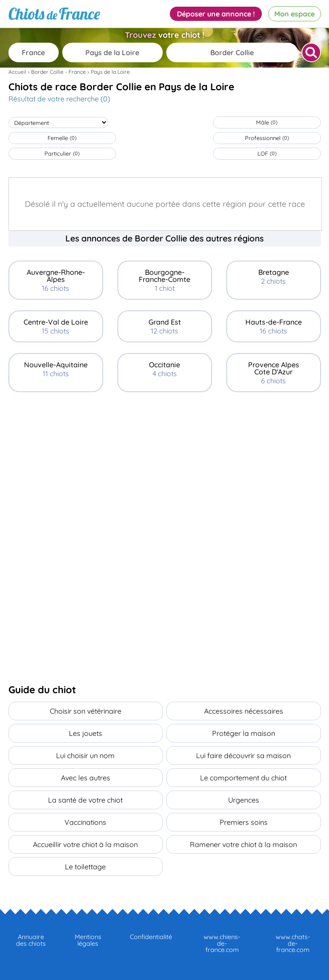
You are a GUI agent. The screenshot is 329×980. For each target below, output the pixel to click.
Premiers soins (244, 822)
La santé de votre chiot (85, 800)
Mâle (267, 122)
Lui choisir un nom (85, 755)
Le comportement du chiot (243, 778)
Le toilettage (85, 867)
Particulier (62, 153)
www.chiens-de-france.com (222, 943)
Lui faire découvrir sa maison (243, 755)
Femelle (62, 138)
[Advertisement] (165, 470)
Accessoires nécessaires (244, 711)
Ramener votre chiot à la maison (243, 844)
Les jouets (86, 733)
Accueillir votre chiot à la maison (85, 844)
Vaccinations (85, 822)
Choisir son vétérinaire (86, 711)
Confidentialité (151, 937)
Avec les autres (86, 778)
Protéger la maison (244, 733)
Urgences (244, 800)
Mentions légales (88, 940)
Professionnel (267, 138)
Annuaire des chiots (31, 940)
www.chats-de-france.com (293, 943)
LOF (267, 153)
